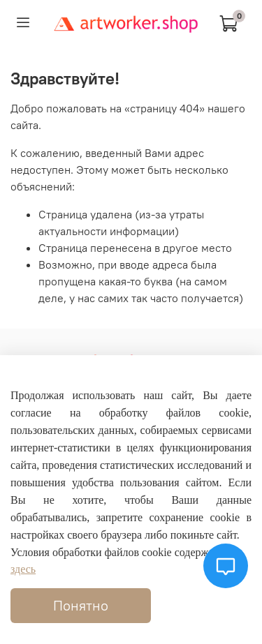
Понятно (81, 605)
